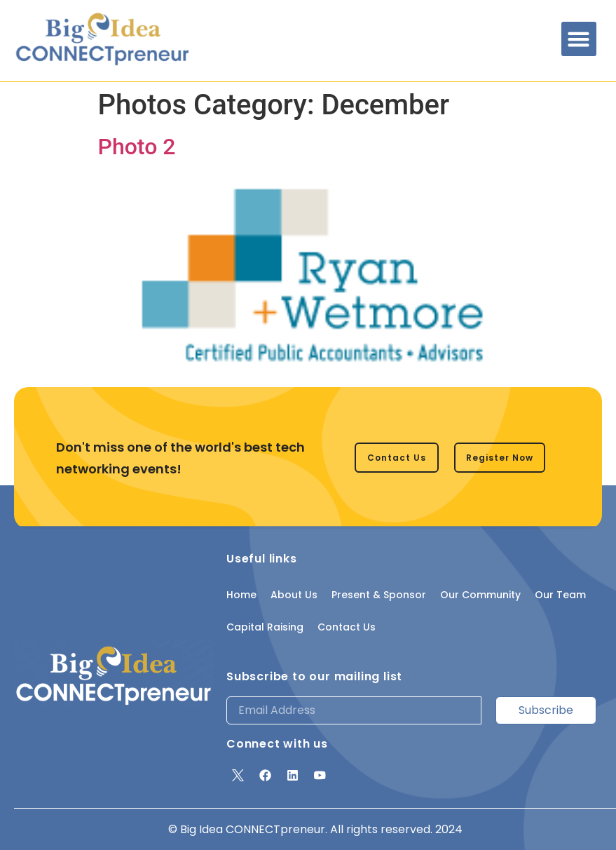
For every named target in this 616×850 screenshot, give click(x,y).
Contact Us (347, 627)
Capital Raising (265, 627)
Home (241, 595)
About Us (294, 595)
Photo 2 (137, 147)
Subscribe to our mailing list (314, 676)
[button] (579, 39)
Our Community (480, 595)
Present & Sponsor (379, 595)
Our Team (560, 595)
